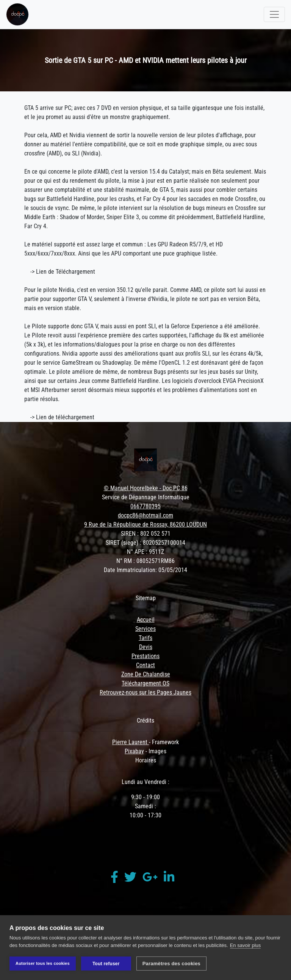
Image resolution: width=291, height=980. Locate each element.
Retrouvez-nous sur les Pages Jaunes (145, 692)
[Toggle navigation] (274, 14)
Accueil (146, 620)
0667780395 (145, 506)
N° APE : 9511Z (145, 552)
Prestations (145, 656)
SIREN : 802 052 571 (146, 534)
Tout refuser (106, 964)
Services (145, 629)
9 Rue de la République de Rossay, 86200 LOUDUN (145, 524)
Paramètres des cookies (171, 964)
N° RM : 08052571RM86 (145, 561)
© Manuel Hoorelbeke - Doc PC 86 (146, 488)
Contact (145, 665)
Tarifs (145, 638)
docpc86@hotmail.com (145, 515)
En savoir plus (246, 945)
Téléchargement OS (145, 683)
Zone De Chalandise (146, 674)
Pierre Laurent (131, 742)
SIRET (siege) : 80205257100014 (145, 543)
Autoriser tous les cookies (43, 963)
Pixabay (134, 751)
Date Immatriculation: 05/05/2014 (145, 570)
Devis (146, 647)
